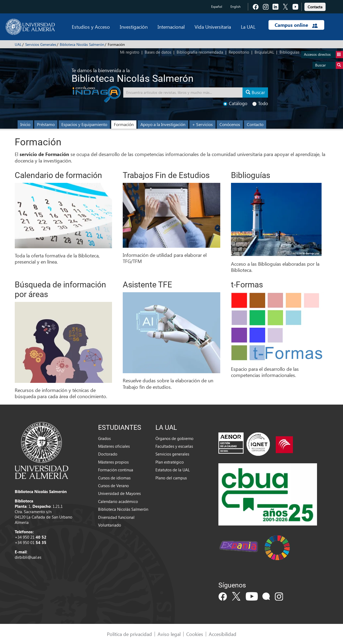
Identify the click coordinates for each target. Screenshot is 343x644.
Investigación (134, 27)
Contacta (315, 7)
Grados (104, 438)
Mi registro (130, 52)
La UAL (248, 27)
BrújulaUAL (264, 52)
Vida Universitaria (213, 27)
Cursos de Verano (113, 486)
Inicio (25, 124)
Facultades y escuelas (174, 446)
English (236, 7)
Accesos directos (323, 55)
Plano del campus (171, 478)
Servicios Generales (41, 44)
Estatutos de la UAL (173, 470)
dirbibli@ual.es (28, 557)
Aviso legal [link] (169, 634)
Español (217, 7)
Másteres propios (113, 462)
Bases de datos (158, 52)
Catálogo (235, 103)
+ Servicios (202, 124)
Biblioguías (289, 52)
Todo (260, 103)
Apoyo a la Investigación (163, 124)
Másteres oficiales (114, 446)
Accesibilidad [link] (223, 634)
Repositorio (239, 52)
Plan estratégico (170, 462)
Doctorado (108, 454)
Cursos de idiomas (114, 478)
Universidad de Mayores (119, 493)
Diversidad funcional (116, 517)
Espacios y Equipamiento (84, 124)
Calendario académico (118, 501)
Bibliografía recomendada (200, 52)
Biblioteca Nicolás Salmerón (82, 44)
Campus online (296, 25)
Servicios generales (172, 454)
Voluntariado (110, 525)
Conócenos (230, 124)
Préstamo (46, 124)
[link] (315, 6)
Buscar (329, 65)
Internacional (171, 27)
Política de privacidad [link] (129, 634)
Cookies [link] (195, 634)
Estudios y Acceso (91, 27)
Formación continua (116, 470)
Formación (124, 124)
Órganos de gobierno (174, 438)
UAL (18, 44)
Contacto (255, 124)
